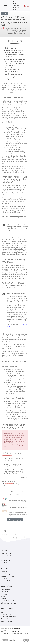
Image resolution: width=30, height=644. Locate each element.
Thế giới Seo (5, 599)
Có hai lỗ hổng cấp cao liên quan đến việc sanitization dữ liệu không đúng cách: (15, 70)
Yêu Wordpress (6, 592)
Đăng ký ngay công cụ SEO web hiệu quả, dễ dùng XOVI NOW (18, 519)
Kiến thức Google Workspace (11, 601)
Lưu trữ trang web (7, 574)
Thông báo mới (6, 614)
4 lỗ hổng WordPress (10, 48)
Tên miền (16, 5)
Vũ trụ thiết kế (6, 596)
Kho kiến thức (6, 590)
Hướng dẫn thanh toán (9, 617)
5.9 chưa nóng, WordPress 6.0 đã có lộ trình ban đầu (15, 459)
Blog (5, 14)
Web (15, 2)
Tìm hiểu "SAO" (6, 553)
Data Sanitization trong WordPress (14, 59)
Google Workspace (7, 576)
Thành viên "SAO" (7, 558)
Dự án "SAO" (5, 562)
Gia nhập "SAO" (6, 560)
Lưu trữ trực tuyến (17, 8)
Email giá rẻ (5, 578)
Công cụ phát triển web (9, 603)
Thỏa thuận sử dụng (8, 619)
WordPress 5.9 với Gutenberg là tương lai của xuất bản (14, 465)
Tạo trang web (6, 580)
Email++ (16, 4)
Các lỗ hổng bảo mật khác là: (14, 74)
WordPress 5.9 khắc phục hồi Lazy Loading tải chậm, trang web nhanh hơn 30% (14, 472)
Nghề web (5, 594)
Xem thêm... (24, 478)
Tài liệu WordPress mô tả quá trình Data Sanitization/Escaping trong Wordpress (15, 63)
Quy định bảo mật (7, 621)
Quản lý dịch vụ (6, 612)
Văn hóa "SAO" (6, 556)
